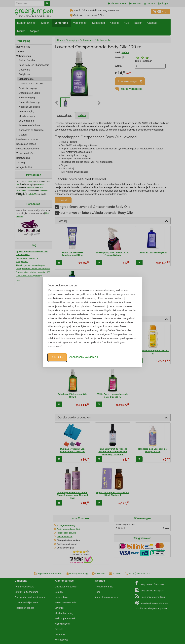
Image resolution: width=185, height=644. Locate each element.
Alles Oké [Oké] (57, 357)
